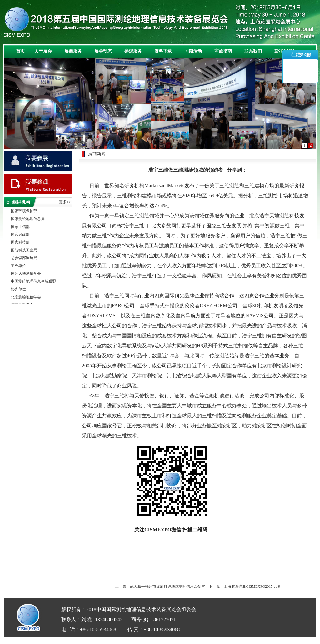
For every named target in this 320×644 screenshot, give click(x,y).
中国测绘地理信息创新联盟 (33, 282)
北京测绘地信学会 (26, 298)
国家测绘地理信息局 (28, 219)
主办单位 (18, 266)
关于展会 (43, 51)
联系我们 (253, 51)
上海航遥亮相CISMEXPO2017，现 (252, 586)
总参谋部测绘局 (24, 259)
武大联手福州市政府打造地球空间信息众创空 (167, 586)
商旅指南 (223, 51)
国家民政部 (20, 235)
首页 (21, 51)
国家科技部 (20, 243)
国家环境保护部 (24, 212)
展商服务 (73, 51)
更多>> (65, 202)
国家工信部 (20, 227)
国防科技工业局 (24, 251)
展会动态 (103, 51)
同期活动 (193, 51)
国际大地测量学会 (26, 274)
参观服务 (133, 51)
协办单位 (18, 290)
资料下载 (163, 51)
